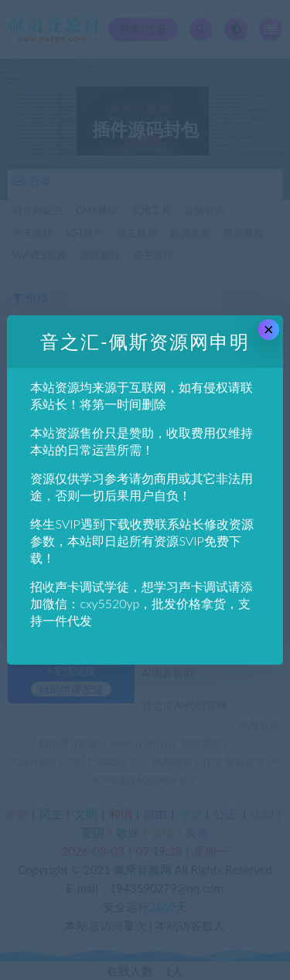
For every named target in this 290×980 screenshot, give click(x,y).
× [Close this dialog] (269, 330)
